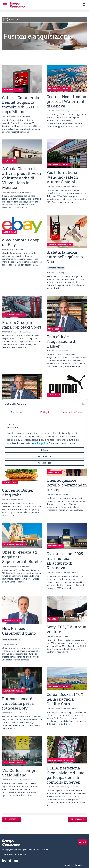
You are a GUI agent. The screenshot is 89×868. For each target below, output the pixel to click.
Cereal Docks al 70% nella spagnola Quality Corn (65, 699)
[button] (83, 404)
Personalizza (44, 456)
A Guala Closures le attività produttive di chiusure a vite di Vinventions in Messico (22, 178)
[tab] (16, 413)
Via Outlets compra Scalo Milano (20, 773)
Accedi (82, 842)
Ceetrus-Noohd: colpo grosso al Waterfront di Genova (66, 101)
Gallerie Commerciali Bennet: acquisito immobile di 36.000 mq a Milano (22, 105)
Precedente (13, 819)
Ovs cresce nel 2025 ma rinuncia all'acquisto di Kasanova (65, 561)
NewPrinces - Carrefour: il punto (19, 631)
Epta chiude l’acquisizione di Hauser (62, 341)
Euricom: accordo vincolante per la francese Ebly (18, 703)
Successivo (77, 819)
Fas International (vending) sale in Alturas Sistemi (63, 177)
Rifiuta (44, 450)
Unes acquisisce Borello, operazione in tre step (67, 485)
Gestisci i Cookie (73, 865)
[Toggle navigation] (6, 5)
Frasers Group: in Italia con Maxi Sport (22, 325)
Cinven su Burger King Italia (18, 493)
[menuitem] (8, 854)
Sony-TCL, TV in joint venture (67, 629)
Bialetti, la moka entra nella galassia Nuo (65, 257)
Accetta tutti (44, 463)
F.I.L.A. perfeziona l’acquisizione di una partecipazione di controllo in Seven (66, 775)
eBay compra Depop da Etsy (21, 242)
